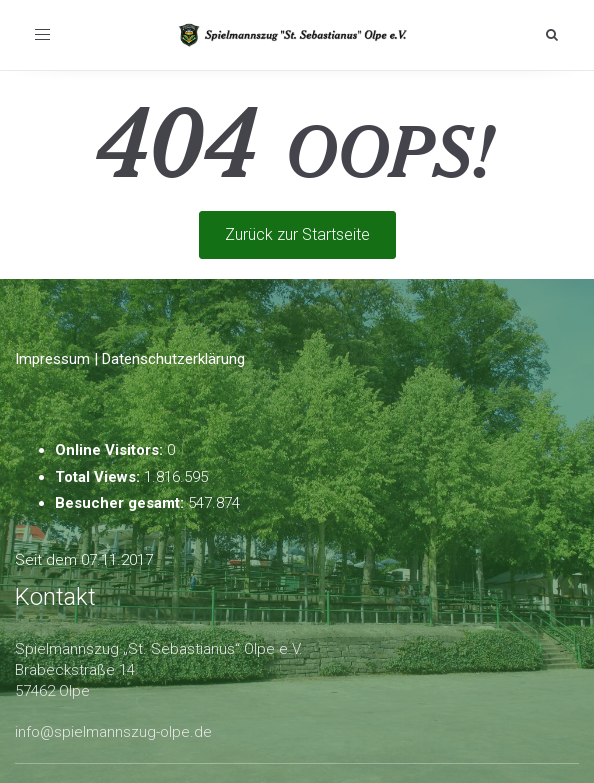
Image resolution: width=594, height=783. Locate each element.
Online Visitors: (111, 450)
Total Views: (99, 477)
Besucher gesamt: (121, 503)
